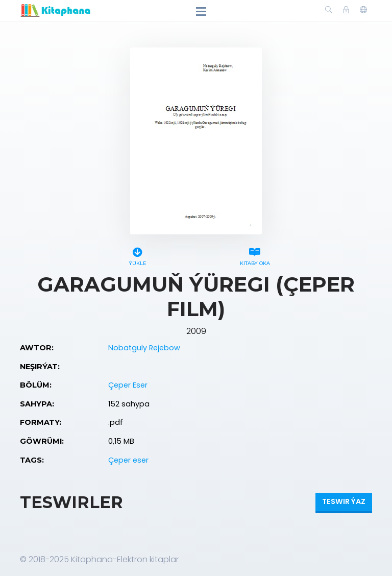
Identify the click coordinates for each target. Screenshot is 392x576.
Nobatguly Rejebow (144, 348)
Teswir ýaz (344, 501)
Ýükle (137, 255)
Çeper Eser (128, 385)
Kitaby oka (255, 255)
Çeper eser (128, 460)
